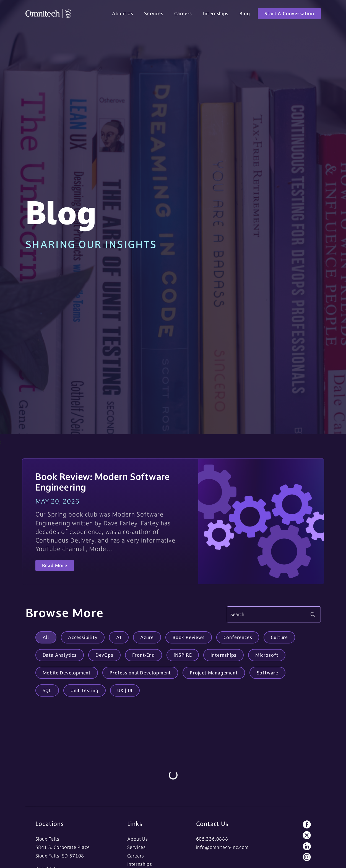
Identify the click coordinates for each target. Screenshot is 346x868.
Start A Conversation (289, 14)
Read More (55, 565)
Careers (183, 14)
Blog (245, 14)
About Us (123, 14)
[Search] (274, 614)
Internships (216, 14)
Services (154, 14)
